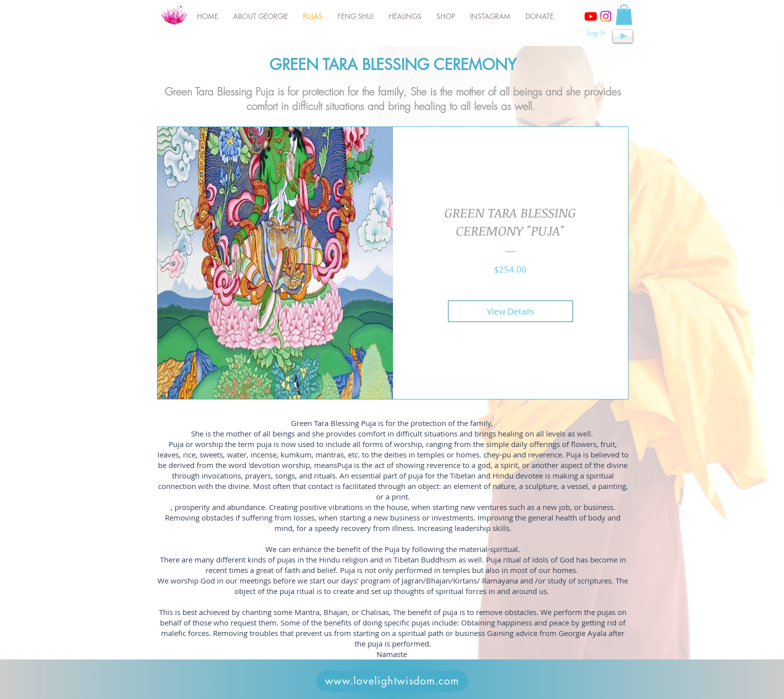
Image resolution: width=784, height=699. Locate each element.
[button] (624, 15)
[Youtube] (591, 16)
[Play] (623, 36)
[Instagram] (606, 16)
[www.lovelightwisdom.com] (392, 681)
